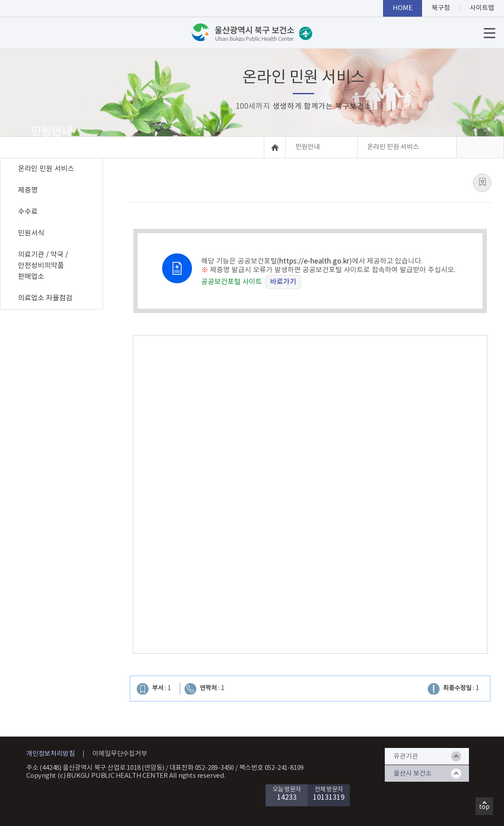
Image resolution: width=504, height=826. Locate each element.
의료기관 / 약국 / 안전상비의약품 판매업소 (43, 266)
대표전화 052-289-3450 (202, 768)
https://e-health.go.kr (314, 261)
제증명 (28, 190)
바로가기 (283, 282)
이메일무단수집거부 (120, 754)
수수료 (28, 212)
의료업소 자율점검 (45, 298)
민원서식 (31, 233)
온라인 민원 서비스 (46, 169)
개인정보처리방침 (50, 754)
